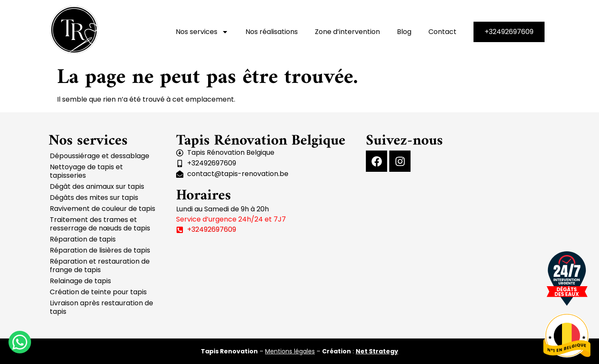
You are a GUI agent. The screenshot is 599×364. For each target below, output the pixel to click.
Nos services (202, 32)
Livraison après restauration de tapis (101, 307)
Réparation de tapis (83, 239)
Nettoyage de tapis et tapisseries (86, 171)
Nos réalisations (272, 32)
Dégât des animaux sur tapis (97, 186)
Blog (404, 32)
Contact (442, 32)
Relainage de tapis (80, 281)
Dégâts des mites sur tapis (94, 198)
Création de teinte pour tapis (98, 292)
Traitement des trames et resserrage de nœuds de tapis (100, 224)
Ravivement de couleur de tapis (103, 209)
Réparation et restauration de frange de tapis (100, 266)
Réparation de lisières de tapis (100, 250)
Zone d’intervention (347, 32)
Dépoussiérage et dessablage (100, 156)
